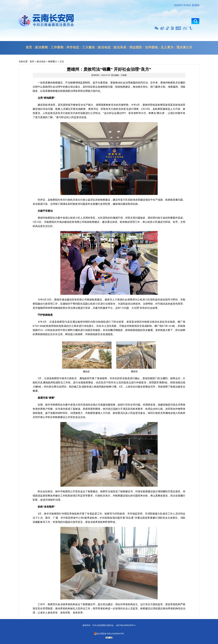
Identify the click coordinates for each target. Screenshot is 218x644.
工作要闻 (57, 47)
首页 (29, 47)
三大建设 (89, 47)
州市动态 (73, 47)
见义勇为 (167, 47)
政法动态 (104, 47)
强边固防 (136, 47)
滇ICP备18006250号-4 (126, 625)
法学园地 (151, 47)
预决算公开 (184, 47)
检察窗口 (53, 61)
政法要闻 (41, 47)
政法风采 (120, 47)
